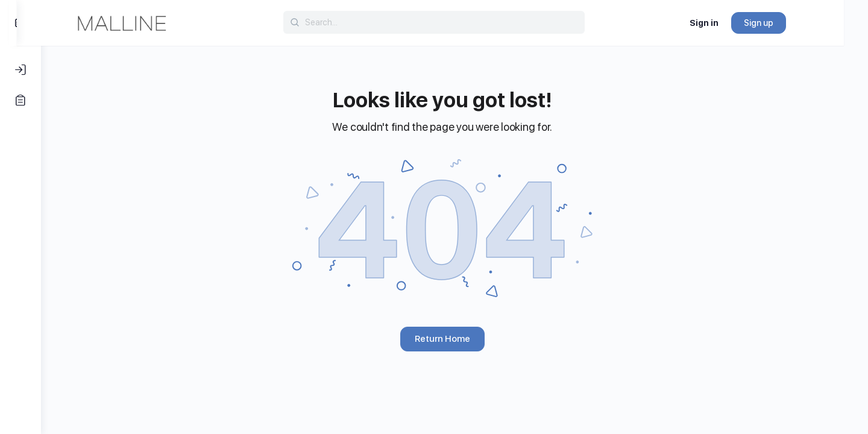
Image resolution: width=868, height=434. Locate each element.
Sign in (728, 23)
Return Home (454, 339)
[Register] (20, 100)
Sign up (783, 23)
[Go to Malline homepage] (146, 21)
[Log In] (20, 70)
